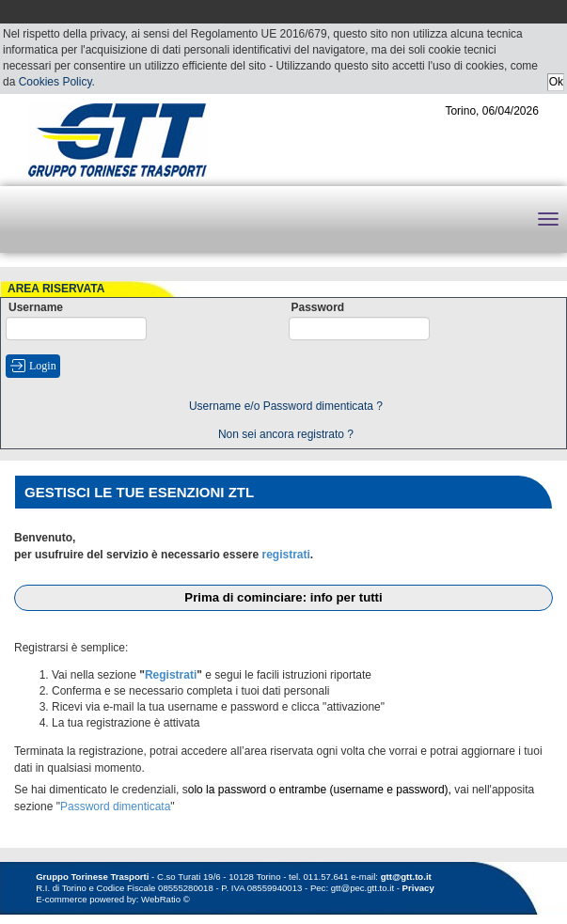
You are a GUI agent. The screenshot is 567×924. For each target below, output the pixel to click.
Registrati (171, 675)
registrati (285, 555)
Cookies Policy (55, 82)
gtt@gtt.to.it (406, 877)
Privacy (418, 888)
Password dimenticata (115, 807)
